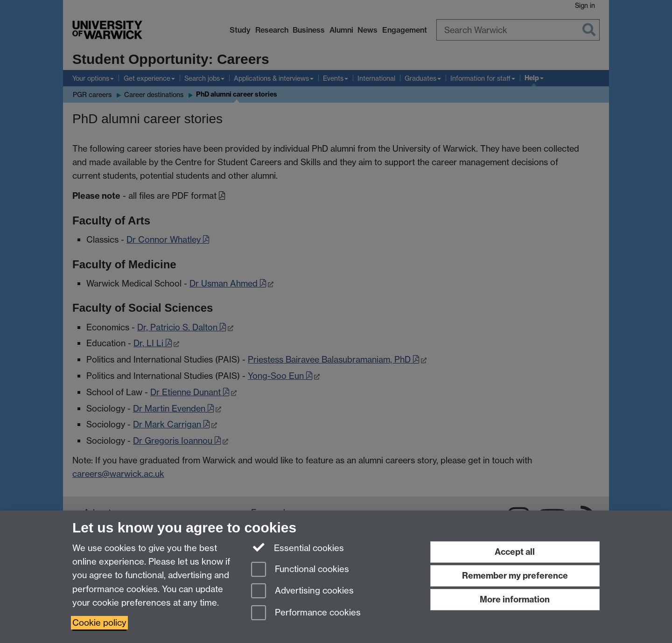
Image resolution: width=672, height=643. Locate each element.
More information (515, 599)
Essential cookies (297, 547)
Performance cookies (306, 613)
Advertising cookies (302, 591)
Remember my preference (515, 576)
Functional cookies (300, 570)
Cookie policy (99, 623)
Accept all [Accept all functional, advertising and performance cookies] (515, 552)
